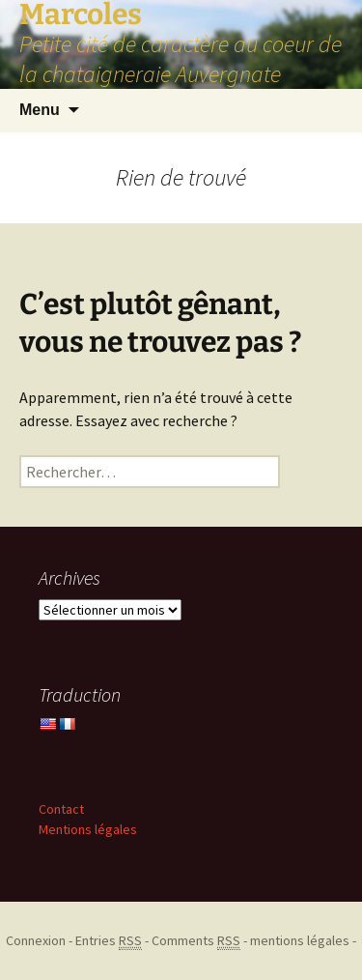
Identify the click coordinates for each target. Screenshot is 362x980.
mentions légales (300, 940)
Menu (40, 110)
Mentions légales (88, 829)
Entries (109, 941)
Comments (196, 941)
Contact (61, 809)
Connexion (36, 940)
